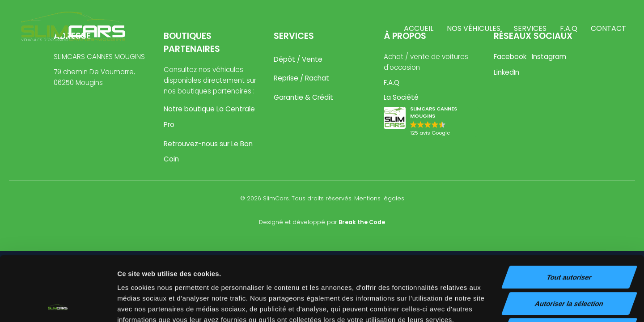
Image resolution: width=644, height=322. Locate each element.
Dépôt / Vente (298, 59)
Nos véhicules (474, 28)
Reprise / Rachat (301, 78)
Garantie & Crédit (303, 97)
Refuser (569, 265)
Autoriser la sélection (570, 239)
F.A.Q (569, 28)
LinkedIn (506, 72)
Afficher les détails (493, 304)
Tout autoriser (569, 213)
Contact (608, 28)
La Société (401, 97)
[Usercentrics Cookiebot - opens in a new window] (58, 305)
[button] (432, 122)
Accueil (419, 28)
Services (530, 28)
